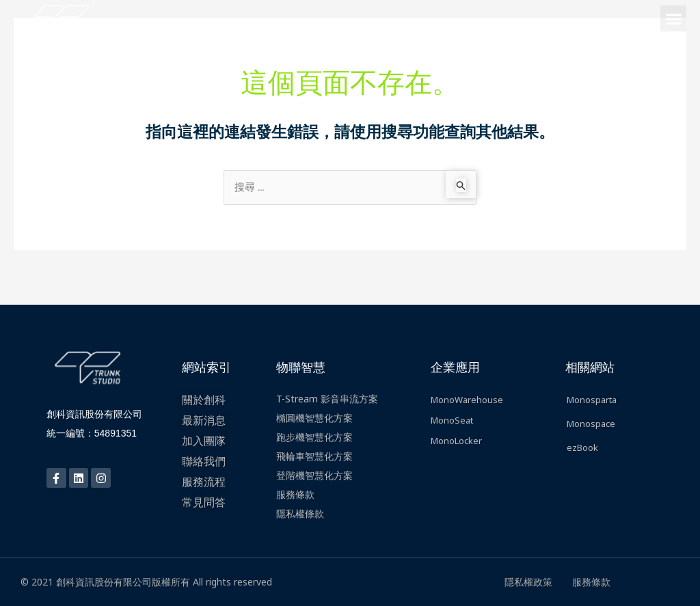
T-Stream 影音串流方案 (327, 399)
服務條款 (295, 494)
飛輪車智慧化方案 (314, 456)
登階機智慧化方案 (314, 475)
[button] (673, 18)
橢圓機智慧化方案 (314, 418)
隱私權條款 (300, 513)
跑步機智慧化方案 (314, 437)
